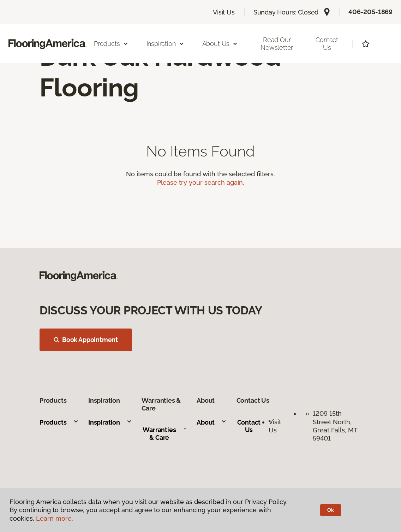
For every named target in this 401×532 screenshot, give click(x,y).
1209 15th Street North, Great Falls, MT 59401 (335, 426)
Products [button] (111, 44)
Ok (331, 510)
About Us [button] (220, 44)
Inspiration (110, 422)
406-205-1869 (370, 12)
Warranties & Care (165, 434)
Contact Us (327, 44)
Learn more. (55, 518)
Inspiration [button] (165, 44)
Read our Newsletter (277, 44)
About (212, 422)
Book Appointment (86, 340)
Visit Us (224, 12)
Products (59, 422)
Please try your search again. (201, 182)
